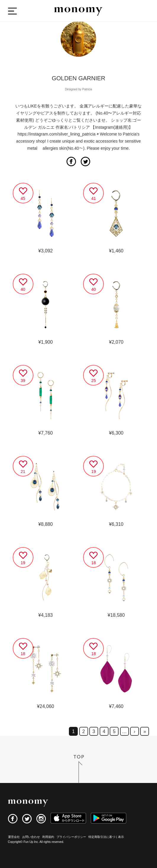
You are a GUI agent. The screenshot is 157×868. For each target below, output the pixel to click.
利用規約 (48, 837)
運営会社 (14, 837)
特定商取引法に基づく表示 (106, 837)
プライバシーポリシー (71, 837)
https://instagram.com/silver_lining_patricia (56, 134)
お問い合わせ (31, 837)
